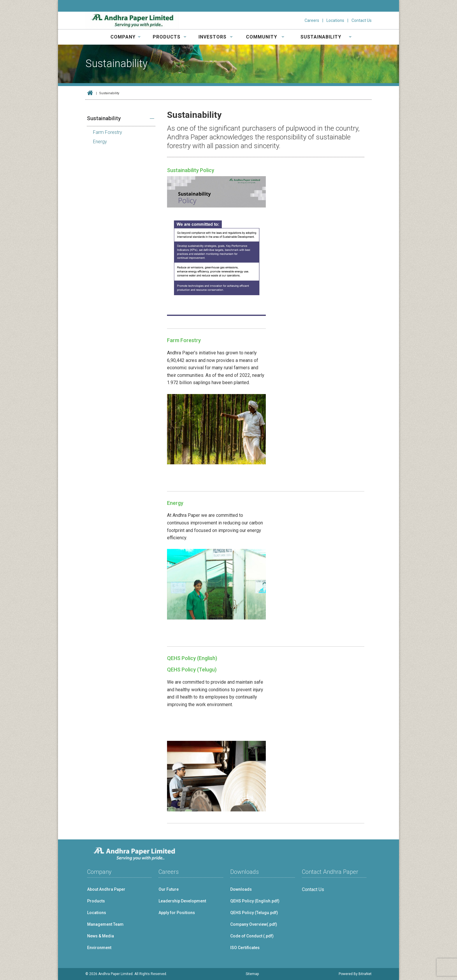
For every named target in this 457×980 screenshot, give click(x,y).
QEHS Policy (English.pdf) (255, 901)
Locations (335, 20)
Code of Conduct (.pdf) (252, 936)
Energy (175, 503)
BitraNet (365, 974)
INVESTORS (216, 37)
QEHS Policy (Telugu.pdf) (254, 913)
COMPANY (126, 37)
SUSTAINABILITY (326, 37)
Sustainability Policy (191, 170)
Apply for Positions (177, 913)
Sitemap (252, 974)
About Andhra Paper (106, 889)
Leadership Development (182, 901)
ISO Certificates (245, 948)
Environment (99, 948)
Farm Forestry (184, 340)
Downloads (241, 889)
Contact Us (362, 20)
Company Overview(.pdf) (254, 924)
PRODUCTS (170, 37)
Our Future (169, 889)
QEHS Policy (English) (192, 658)
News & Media (101, 936)
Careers (312, 20)
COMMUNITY (265, 37)
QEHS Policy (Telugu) (192, 670)
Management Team (105, 924)
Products (96, 901)
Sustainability (104, 118)
